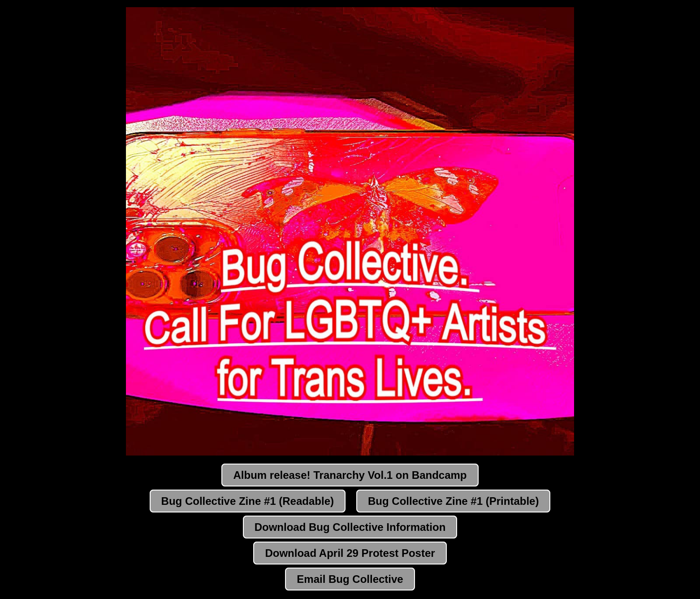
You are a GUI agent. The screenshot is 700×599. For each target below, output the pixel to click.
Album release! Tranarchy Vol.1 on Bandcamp (350, 475)
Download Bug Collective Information (350, 527)
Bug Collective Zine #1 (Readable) (248, 501)
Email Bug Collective (350, 579)
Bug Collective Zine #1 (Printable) (453, 501)
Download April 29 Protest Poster (350, 553)
